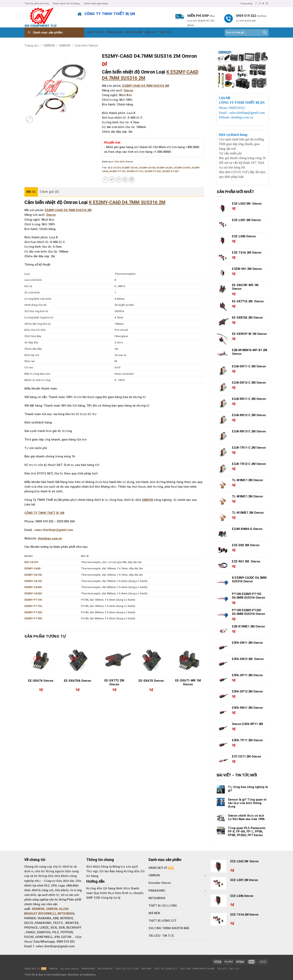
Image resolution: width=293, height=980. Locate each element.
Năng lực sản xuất (125, 867)
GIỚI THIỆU (95, 32)
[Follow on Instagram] (260, 3)
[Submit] (265, 33)
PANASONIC (157, 891)
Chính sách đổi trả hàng (66, 3)
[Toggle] (205, 876)
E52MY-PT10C (118, 171)
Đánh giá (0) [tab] (49, 192)
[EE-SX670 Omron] (151, 660)
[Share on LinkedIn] (132, 180)
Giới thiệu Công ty (99, 867)
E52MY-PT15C (135, 171)
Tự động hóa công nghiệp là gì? (248, 789)
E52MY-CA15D (147, 168)
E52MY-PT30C (171, 171)
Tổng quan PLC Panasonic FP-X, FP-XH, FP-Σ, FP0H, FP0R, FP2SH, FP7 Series (247, 832)
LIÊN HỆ (151, 32)
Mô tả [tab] (31, 192)
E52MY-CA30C (182, 168)
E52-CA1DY (114, 168)
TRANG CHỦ (115, 32)
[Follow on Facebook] (256, 3)
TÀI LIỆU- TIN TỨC (161, 936)
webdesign (59, 975)
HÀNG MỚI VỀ (158, 868)
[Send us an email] (267, 3)
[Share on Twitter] (112, 180)
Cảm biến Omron (86, 46)
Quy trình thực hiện (108, 893)
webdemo (89, 975)
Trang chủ (32, 46)
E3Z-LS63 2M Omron (245, 861)
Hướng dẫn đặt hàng (101, 888)
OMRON (49, 46)
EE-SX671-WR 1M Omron (188, 683)
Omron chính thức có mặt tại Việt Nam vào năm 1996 (246, 817)
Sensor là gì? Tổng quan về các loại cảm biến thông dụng (247, 803)
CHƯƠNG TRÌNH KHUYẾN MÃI (169, 928)
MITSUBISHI (66, 914)
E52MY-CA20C (165, 168)
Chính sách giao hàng (96, 3)
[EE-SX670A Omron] (78, 660)
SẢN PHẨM (134, 32)
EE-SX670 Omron (151, 681)
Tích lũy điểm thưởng (37, 3)
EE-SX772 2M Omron (114, 683)
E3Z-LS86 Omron (242, 896)
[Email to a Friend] (118, 180)
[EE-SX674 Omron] (41, 660)
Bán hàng (116, 871)
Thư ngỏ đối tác (98, 871)
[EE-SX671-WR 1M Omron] (188, 660)
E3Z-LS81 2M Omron (244, 880)
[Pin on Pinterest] (125, 180)
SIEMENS (38, 909)
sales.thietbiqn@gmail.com (54, 530)
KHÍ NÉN (154, 913)
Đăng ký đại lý (110, 898)
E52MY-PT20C (153, 171)
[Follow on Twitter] (263, 3)
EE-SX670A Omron (78, 681)
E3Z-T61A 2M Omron (245, 915)
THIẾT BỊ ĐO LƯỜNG (163, 906)
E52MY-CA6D (33, 568)
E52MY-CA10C (130, 168)
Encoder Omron (160, 883)
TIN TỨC (165, 32)
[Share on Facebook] (105, 180)
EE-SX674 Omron (41, 681)
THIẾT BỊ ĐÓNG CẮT (163, 921)
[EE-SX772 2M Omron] (114, 660)
